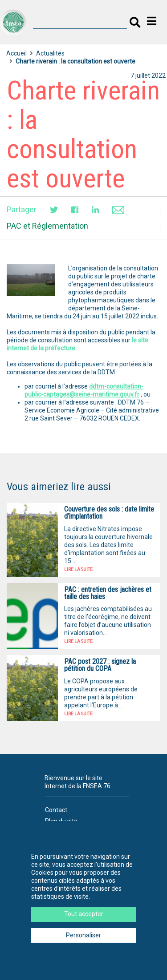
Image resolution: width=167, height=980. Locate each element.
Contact (56, 810)
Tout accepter (84, 914)
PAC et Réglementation (47, 226)
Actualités (50, 53)
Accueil (16, 53)
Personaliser (83, 935)
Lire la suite (78, 569)
